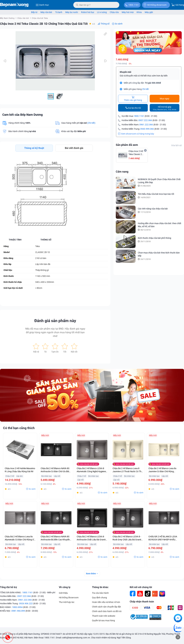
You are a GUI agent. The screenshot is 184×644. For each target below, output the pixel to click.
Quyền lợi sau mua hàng (103, 620)
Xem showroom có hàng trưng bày (136, 134)
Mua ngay (165, 99)
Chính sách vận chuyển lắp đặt (106, 607)
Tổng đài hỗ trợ (8, 587)
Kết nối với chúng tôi (141, 587)
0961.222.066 (146, 125)
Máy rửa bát (46, 12)
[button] (105, 34)
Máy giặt (149, 12)
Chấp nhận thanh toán (142, 602)
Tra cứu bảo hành (100, 593)
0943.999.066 (147, 129)
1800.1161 (134, 5)
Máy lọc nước (72, 12)
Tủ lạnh (59, 12)
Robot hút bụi (88, 12)
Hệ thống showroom (155, 5)
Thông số (105, 24)
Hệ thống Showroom (69, 598)
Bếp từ (34, 12)
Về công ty (65, 587)
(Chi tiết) (91, 123)
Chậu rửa (114, 12)
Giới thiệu (63, 593)
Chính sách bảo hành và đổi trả (107, 611)
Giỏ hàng (178, 5)
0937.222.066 (145, 120)
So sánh (119, 24)
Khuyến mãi (126, 72)
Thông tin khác (100, 587)
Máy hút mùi (128, 12)
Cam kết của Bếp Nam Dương (22, 115)
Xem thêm (91, 574)
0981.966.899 (18, 611)
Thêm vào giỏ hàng (133, 99)
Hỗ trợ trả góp (165, 108)
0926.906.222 (26, 603)
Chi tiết (145, 89)
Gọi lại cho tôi (134, 108)
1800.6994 (17, 607)
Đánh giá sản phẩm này (55, 321)
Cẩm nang (122, 172)
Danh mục (42, 5)
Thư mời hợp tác (67, 602)
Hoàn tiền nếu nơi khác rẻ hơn (106, 602)
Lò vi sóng (102, 12)
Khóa (139, 12)
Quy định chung (99, 598)
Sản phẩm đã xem (127, 145)
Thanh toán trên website (104, 616)
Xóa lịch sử (176, 145)
